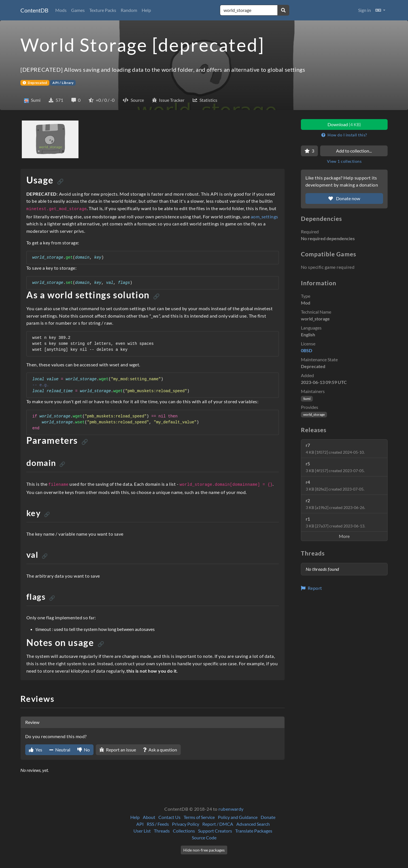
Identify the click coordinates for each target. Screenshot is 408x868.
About (149, 817)
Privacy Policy (186, 824)
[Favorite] (309, 151)
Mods (61, 10)
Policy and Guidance (238, 817)
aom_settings (264, 217)
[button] (380, 10)
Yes (36, 750)
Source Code (204, 838)
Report (312, 588)
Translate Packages (254, 831)
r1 (335, 522)
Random (129, 10)
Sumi (307, 399)
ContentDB (34, 10)
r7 (335, 448)
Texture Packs (103, 10)
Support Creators (215, 831)
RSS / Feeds (158, 824)
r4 (335, 485)
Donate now (344, 198)
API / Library (63, 83)
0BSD (307, 350)
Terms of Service (199, 817)
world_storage (314, 414)
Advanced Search (253, 824)
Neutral (60, 750)
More (344, 536)
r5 (335, 467)
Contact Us (169, 817)
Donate (268, 817)
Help (146, 10)
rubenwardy (231, 809)
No (84, 750)
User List (142, 831)
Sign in (365, 10)
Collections (184, 831)
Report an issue (118, 750)
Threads (162, 831)
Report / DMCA (218, 824)
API (140, 824)
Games (78, 10)
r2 (335, 504)
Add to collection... (354, 151)
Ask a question (160, 750)
